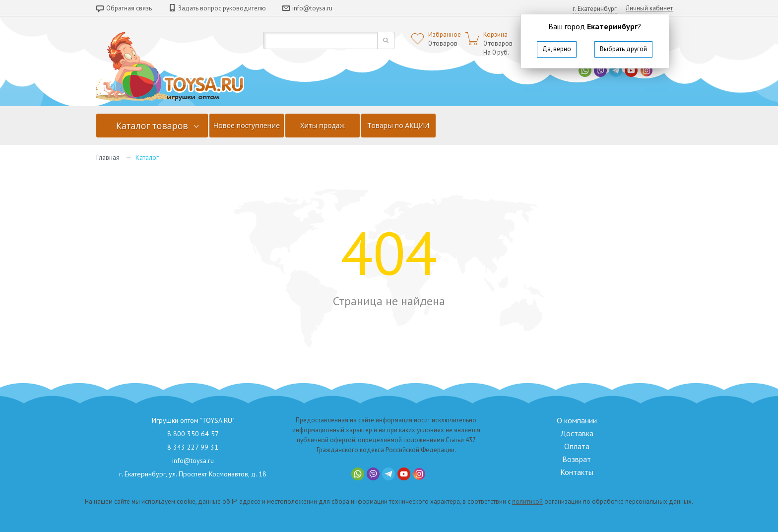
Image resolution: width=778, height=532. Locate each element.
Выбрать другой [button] (623, 49)
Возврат (577, 459)
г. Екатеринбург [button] (595, 9)
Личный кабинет (649, 8)
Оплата (577, 446)
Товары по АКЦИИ (399, 125)
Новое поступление (247, 125)
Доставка (577, 433)
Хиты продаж (323, 125)
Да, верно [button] (557, 49)
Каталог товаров (152, 126)
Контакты (577, 472)
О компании (577, 420)
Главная (108, 157)
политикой (527, 501)
